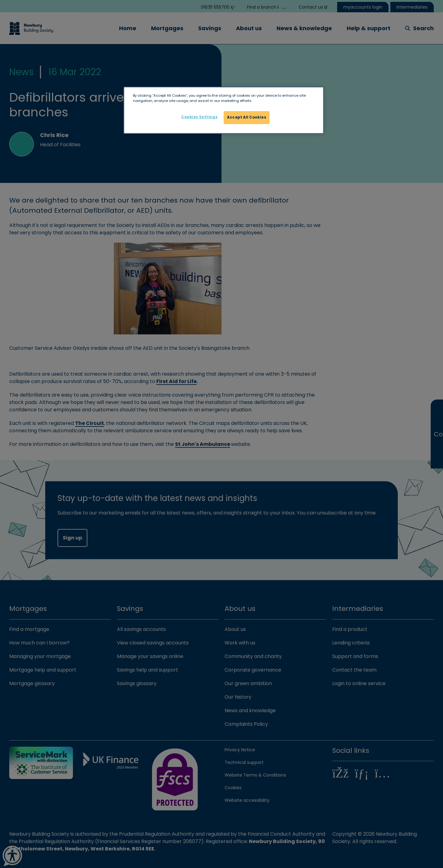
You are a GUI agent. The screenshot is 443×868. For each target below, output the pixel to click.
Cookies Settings (199, 117)
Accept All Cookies (247, 117)
